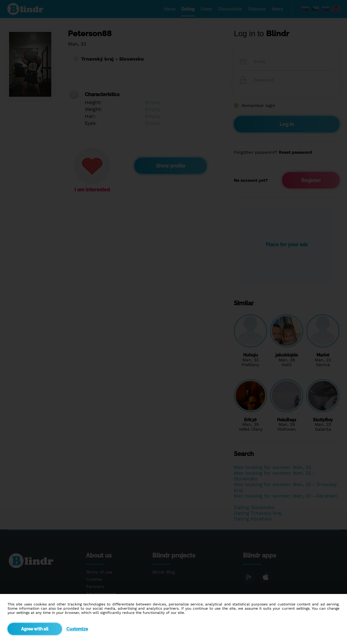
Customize (77, 629)
